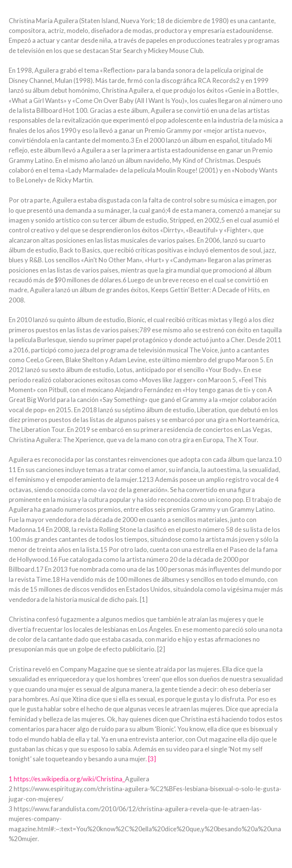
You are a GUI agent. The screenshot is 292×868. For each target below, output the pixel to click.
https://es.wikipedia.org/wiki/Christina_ (69, 779)
